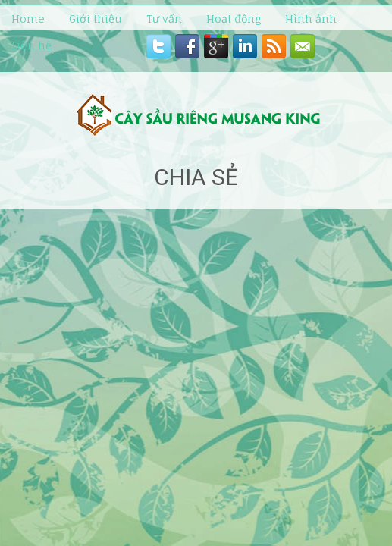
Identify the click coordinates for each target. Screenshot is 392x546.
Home (28, 19)
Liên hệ (31, 45)
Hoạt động (234, 19)
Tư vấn (164, 19)
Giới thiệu (96, 19)
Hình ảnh (311, 19)
